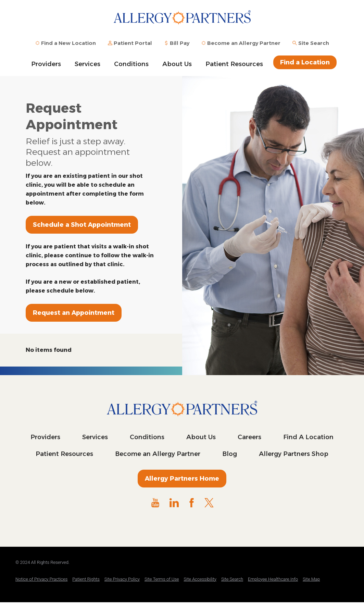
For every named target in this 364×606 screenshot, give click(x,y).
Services (87, 64)
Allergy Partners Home (182, 479)
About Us (177, 64)
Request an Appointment (74, 313)
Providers (46, 64)
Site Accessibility (200, 579)
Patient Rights (86, 579)
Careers (249, 437)
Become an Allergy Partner (158, 454)
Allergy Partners (182, 22)
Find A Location (308, 437)
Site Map (311, 579)
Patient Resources (234, 64)
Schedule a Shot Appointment (82, 225)
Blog (230, 454)
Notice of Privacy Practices (41, 579)
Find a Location (305, 62)
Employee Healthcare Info (273, 579)
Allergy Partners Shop (294, 454)
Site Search (232, 579)
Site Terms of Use (162, 579)
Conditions (131, 64)
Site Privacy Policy (122, 579)
